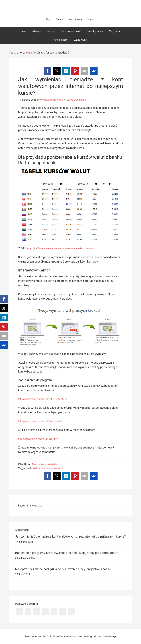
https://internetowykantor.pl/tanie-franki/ (43, 421)
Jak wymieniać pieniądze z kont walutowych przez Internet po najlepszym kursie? (71, 86)
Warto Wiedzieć (50, 464)
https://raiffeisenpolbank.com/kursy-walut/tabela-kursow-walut (65, 248)
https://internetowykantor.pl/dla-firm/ (41, 439)
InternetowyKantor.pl (52, 468)
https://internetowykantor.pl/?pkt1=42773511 (46, 399)
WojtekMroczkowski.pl (70, 9)
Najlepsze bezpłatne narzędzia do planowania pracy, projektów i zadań (63, 569)
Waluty (36, 468)
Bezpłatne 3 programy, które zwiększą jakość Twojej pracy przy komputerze (67, 553)
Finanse (36, 464)
